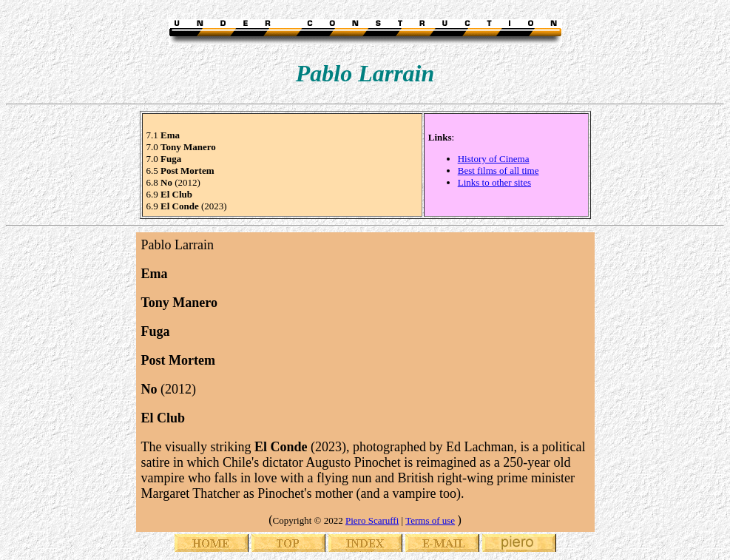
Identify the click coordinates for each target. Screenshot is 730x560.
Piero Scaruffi (372, 520)
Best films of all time (499, 171)
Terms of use (430, 520)
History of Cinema (494, 159)
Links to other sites (494, 182)
